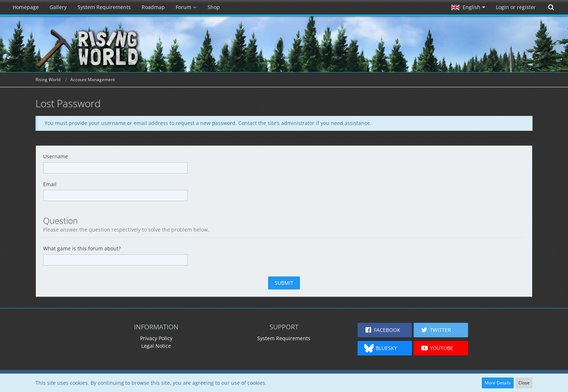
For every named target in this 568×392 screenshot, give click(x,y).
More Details (498, 383)
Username (56, 156)
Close (524, 383)
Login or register (516, 7)
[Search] (551, 7)
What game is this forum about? (82, 248)
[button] (468, 7)
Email (50, 184)
